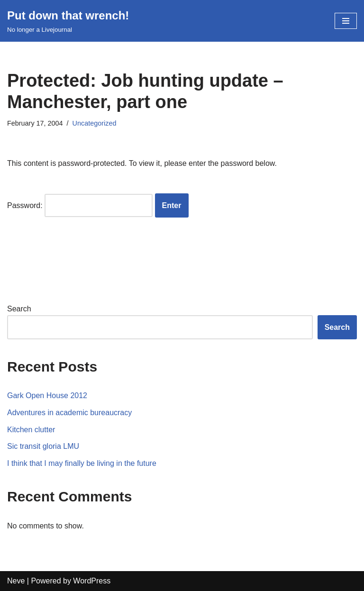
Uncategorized (95, 123)
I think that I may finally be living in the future (82, 463)
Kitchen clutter (31, 430)
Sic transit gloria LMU (43, 446)
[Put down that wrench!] (68, 21)
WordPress (92, 581)
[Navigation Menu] (346, 21)
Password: (80, 206)
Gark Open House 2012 (47, 396)
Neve (16, 581)
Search (19, 309)
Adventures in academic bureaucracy (69, 413)
